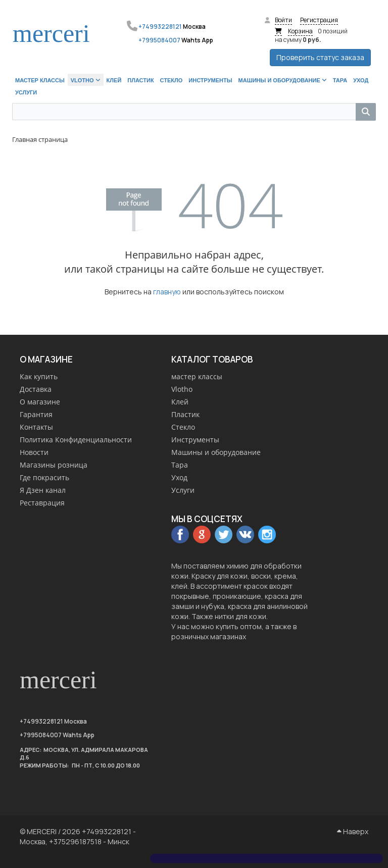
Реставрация (42, 503)
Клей (180, 402)
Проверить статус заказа (320, 57)
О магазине (40, 402)
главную (167, 292)
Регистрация (319, 20)
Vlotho (182, 389)
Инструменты (195, 440)
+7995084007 (159, 40)
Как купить (39, 376)
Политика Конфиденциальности (76, 440)
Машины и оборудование (216, 452)
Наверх (353, 831)
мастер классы (197, 376)
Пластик (185, 414)
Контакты (36, 427)
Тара (180, 465)
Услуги (183, 490)
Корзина (300, 31)
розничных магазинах (209, 636)
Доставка (36, 389)
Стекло (183, 427)
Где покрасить (44, 477)
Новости (34, 452)
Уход (179, 477)
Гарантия (36, 414)
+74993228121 (160, 27)
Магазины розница (54, 465)
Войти (283, 20)
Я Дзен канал (43, 490)
